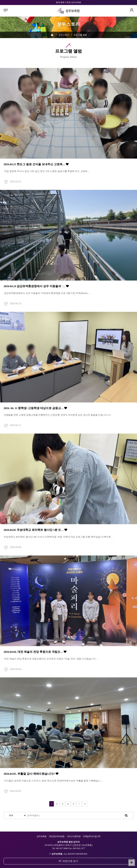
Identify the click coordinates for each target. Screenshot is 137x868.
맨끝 (85, 804)
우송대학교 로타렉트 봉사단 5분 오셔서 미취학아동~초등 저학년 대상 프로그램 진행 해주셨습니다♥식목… (58, 537)
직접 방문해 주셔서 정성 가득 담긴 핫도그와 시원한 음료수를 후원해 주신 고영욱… (47, 171)
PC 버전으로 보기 (69, 861)
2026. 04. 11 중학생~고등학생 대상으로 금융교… (35, 408)
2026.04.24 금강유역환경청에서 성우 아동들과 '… (36, 286)
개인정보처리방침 (57, 836)
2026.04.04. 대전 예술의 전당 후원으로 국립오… (35, 652)
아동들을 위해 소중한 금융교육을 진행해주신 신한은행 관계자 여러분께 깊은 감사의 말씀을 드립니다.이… (58, 415)
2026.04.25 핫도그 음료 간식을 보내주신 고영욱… (36, 164)
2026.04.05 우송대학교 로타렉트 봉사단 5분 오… (35, 530)
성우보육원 (41, 836)
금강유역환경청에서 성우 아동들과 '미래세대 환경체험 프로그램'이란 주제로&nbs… (47, 293)
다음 (79, 804)
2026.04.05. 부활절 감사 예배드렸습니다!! (31, 774)
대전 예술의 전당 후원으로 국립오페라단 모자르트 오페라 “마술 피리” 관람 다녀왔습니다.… (51, 659)
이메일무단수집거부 (92, 836)
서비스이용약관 (74, 836)
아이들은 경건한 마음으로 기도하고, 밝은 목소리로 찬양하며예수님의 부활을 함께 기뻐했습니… (53, 781)
